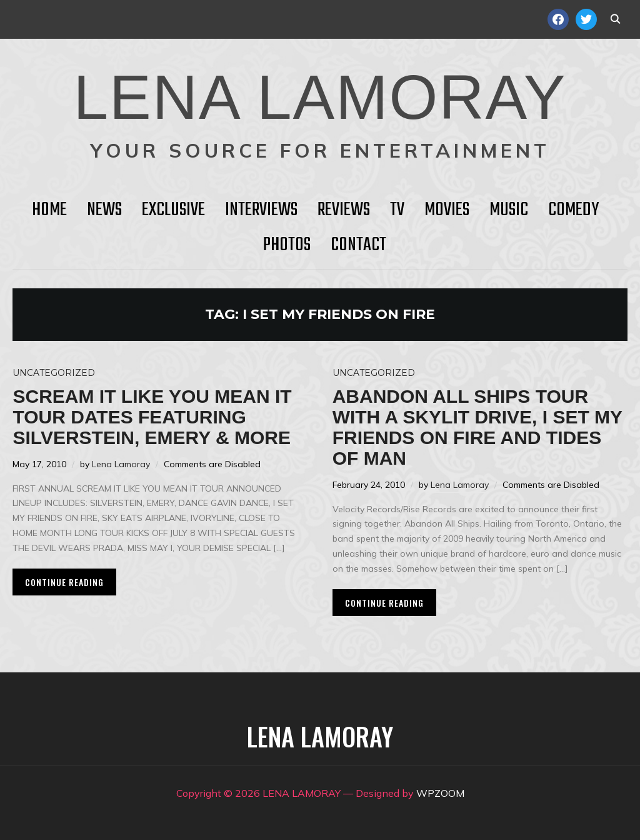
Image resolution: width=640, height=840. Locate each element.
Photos (287, 245)
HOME (49, 210)
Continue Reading (64, 582)
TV (397, 210)
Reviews (344, 210)
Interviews (261, 210)
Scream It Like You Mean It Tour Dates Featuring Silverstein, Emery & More (152, 417)
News (104, 210)
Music (509, 210)
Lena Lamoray (121, 464)
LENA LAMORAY (320, 97)
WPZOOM (440, 793)
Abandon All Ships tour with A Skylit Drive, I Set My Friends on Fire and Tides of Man (477, 427)
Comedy (573, 210)
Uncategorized (54, 373)
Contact (358, 245)
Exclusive (173, 210)
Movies (447, 210)
